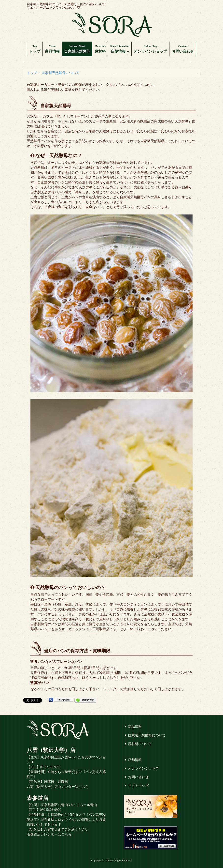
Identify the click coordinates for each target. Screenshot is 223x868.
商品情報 (52, 49)
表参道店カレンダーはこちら (49, 834)
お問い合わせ (183, 49)
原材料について (140, 744)
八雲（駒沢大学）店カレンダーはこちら (58, 787)
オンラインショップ (150, 49)
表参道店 (38, 798)
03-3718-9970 (50, 767)
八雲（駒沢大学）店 (51, 750)
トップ (35, 49)
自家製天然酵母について (147, 735)
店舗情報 (120, 49)
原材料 (100, 49)
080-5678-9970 (51, 810)
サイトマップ (138, 786)
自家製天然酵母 (77, 49)
